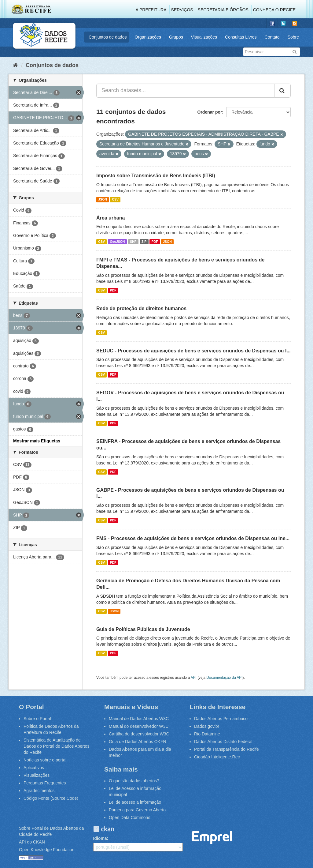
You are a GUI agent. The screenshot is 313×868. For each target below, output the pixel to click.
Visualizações (204, 37)
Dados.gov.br (207, 726)
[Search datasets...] (185, 91)
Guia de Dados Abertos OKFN (138, 742)
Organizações (148, 37)
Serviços (182, 10)
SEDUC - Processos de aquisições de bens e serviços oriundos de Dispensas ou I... (193, 351)
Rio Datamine (207, 734)
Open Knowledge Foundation (47, 850)
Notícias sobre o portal (45, 760)
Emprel (212, 838)
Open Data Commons (129, 817)
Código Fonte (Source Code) (51, 798)
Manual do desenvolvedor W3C (139, 726)
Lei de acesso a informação (135, 802)
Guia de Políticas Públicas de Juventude (143, 629)
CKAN (104, 829)
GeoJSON (117, 242)
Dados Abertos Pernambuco (221, 719)
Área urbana (110, 218)
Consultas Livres (241, 37)
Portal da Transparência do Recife (226, 749)
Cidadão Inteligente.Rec (217, 757)
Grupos (176, 37)
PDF (155, 242)
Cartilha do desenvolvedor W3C (139, 734)
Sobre (293, 37)
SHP (133, 242)
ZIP (144, 242)
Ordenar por (210, 112)
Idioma (100, 838)
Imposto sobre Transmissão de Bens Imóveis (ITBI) (156, 176)
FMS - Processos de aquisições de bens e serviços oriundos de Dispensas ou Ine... (193, 538)
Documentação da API (224, 678)
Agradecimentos (39, 791)
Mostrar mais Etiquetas (37, 441)
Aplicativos (34, 768)
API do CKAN (32, 842)
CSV (115, 200)
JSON (103, 200)
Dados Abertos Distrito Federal (223, 742)
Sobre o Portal (37, 719)
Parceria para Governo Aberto (137, 810)
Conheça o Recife (274, 10)
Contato (272, 37)
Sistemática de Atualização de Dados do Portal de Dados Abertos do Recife (57, 746)
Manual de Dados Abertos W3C (139, 719)
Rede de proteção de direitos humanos (141, 308)
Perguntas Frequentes (45, 783)
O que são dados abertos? (134, 781)
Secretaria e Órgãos (223, 10)
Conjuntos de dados (108, 37)
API (194, 678)
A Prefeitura (151, 10)
